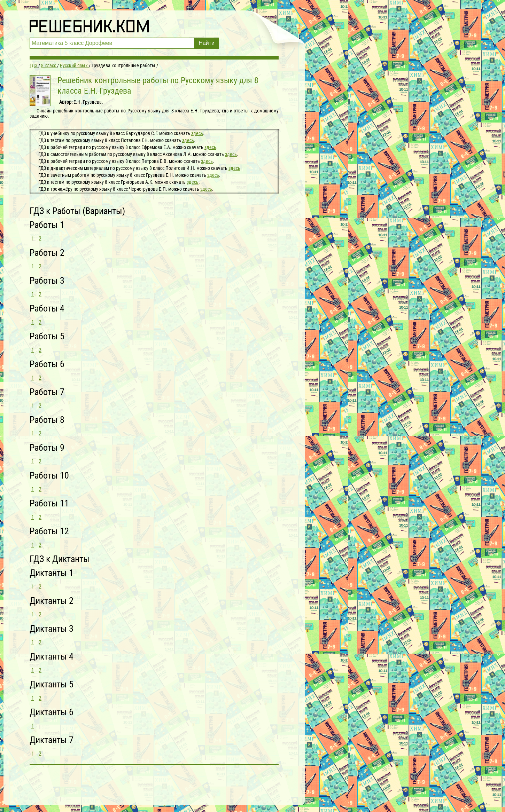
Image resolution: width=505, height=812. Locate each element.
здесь (197, 133)
